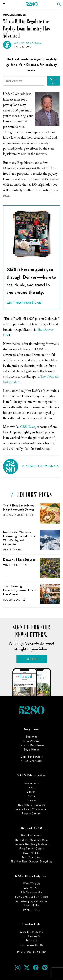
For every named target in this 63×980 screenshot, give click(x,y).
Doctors (32, 796)
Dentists (32, 792)
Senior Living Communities (32, 809)
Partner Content (32, 814)
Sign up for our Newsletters (32, 897)
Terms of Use (32, 905)
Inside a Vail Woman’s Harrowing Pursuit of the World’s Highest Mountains (19, 538)
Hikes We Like (32, 853)
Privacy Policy (32, 910)
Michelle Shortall (16, 565)
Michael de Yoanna (27, 43)
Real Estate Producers (32, 805)
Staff (32, 515)
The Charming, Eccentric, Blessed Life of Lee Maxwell (20, 590)
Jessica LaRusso (14, 515)
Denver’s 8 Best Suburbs (19, 560)
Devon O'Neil (12, 550)
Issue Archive (32, 741)
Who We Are (32, 888)
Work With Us (32, 884)
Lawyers (32, 800)
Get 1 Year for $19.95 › (25, 303)
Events (32, 787)
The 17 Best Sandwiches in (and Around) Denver (19, 508)
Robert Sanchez (14, 600)
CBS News (28, 427)
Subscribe (32, 737)
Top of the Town (32, 857)
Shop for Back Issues (32, 745)
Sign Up (53, 81)
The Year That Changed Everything (32, 862)
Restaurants (32, 783)
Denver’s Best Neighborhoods (32, 844)
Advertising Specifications (32, 901)
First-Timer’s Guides (32, 849)
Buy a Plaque (32, 750)
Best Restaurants (32, 835)
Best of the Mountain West (32, 840)
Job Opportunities (32, 892)
